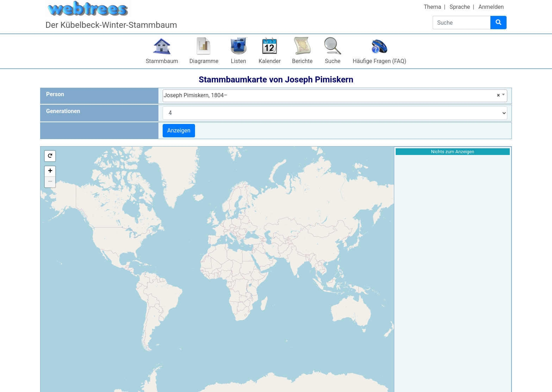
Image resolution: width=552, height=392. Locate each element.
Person (55, 94)
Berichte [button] (302, 61)
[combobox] (335, 96)
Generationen (63, 111)
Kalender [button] (270, 61)
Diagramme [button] (204, 61)
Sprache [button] (460, 7)
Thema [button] (433, 7)
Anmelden (491, 7)
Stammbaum (162, 61)
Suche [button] (333, 61)
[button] (50, 156)
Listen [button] (239, 61)
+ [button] (50, 172)
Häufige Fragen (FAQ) (379, 61)
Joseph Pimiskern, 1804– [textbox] (332, 95)
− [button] (50, 182)
